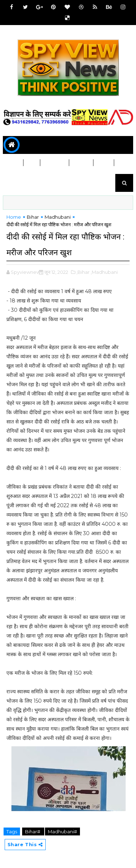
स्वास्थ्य (81, 163)
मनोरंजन (16, 181)
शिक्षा (104, 163)
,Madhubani (104, 272)
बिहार (13, 163)
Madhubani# (62, 831)
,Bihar (83, 272)
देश (32, 163)
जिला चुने (55, 163)
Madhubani (58, 217)
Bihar (33, 217)
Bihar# (33, 831)
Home (14, 217)
